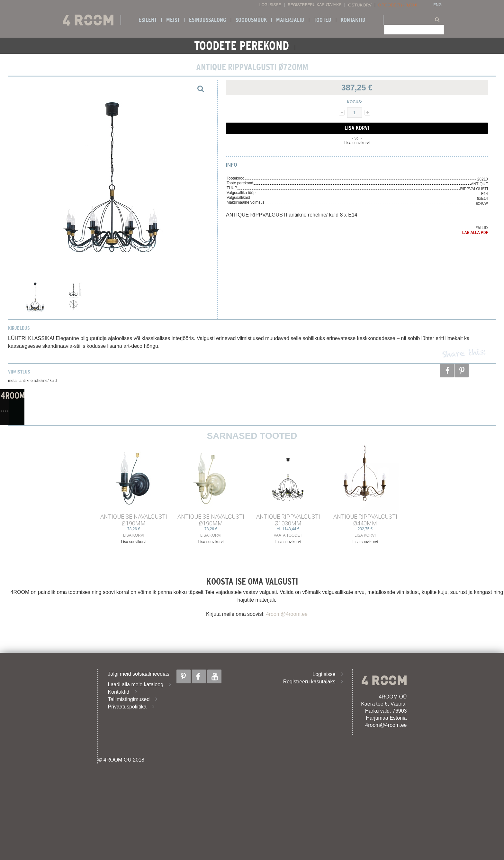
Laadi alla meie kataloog (136, 684)
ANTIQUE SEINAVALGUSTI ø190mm (134, 520)
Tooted (323, 20)
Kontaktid (353, 20)
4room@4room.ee (287, 614)
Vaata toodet (288, 535)
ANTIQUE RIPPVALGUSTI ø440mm (365, 520)
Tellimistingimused (129, 699)
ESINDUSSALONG (208, 20)
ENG (437, 5)
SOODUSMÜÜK (251, 20)
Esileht (148, 20)
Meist (173, 20)
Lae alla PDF (475, 233)
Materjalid (290, 20)
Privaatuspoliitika (127, 707)
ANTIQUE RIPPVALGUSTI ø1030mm (288, 520)
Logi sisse (270, 5)
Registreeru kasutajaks (315, 5)
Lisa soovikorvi (357, 143)
